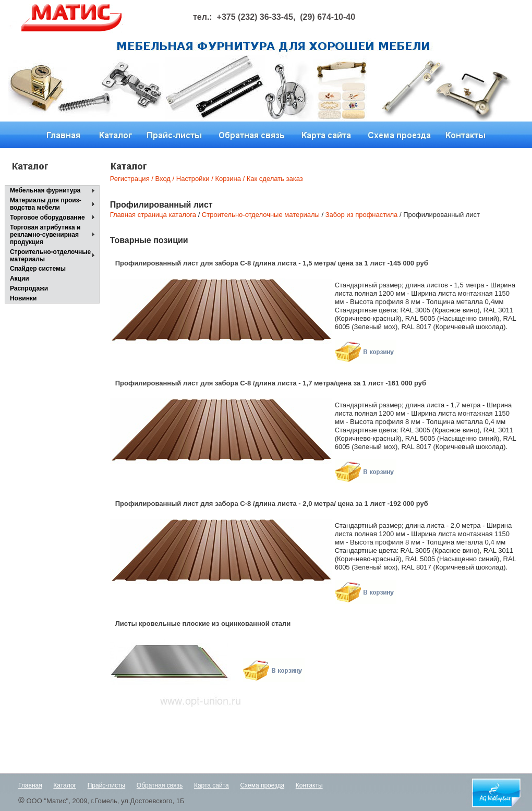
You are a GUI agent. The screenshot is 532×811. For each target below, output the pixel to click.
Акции (20, 279)
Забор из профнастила (362, 215)
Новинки (23, 298)
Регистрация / (132, 179)
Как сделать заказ (274, 179)
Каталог (65, 785)
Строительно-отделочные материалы (50, 256)
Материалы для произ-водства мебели (46, 204)
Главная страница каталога (153, 215)
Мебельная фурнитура (45, 190)
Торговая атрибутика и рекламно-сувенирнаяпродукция (45, 235)
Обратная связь (160, 785)
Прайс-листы (107, 785)
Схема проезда (262, 785)
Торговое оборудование (47, 217)
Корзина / (230, 179)
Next (325, 91)
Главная (30, 785)
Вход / (165, 179)
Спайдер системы (38, 269)
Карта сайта (211, 785)
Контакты (309, 785)
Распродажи (29, 288)
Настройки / (195, 179)
